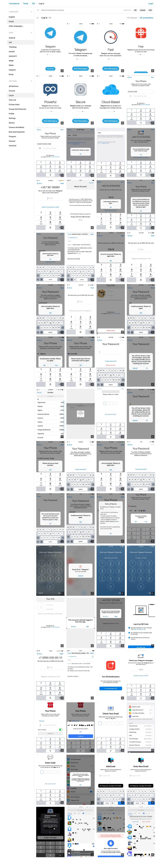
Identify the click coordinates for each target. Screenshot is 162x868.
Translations (14, 4)
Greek (26, 4)
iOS (33, 4)
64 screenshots (146, 18)
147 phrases (132, 18)
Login (151, 4)
